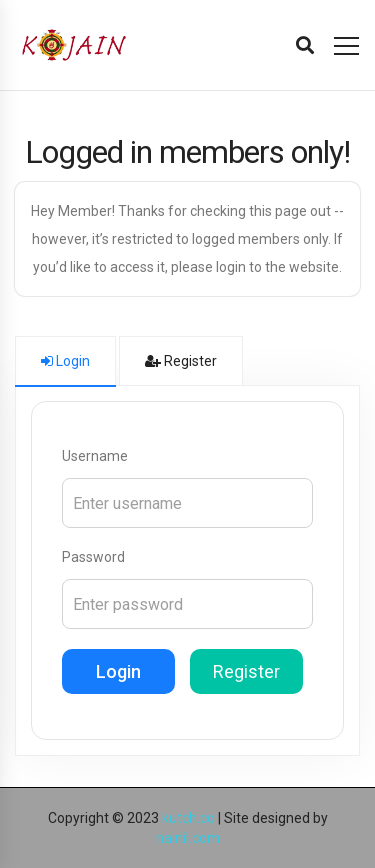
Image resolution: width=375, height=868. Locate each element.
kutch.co (188, 818)
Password (93, 557)
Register (246, 671)
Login (118, 671)
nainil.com (188, 838)
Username (95, 456)
